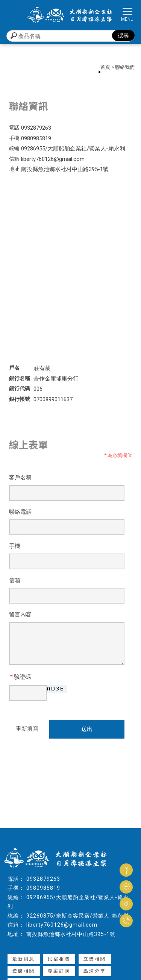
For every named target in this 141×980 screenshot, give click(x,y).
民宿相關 (59, 959)
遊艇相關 (24, 971)
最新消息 (24, 959)
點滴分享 (95, 971)
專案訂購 (59, 971)
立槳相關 (95, 959)
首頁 (105, 67)
